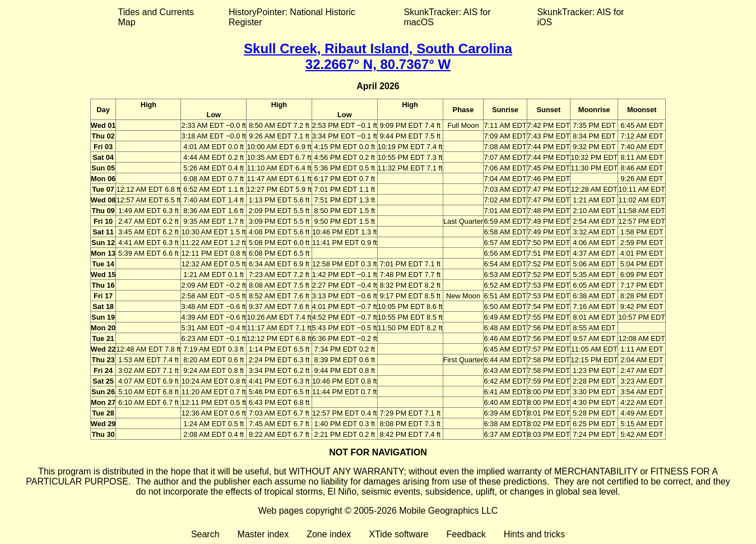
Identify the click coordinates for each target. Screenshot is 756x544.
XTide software (398, 534)
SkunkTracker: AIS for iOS (580, 17)
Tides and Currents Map (156, 17)
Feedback (466, 534)
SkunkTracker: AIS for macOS (447, 17)
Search (205, 534)
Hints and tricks (534, 534)
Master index (263, 534)
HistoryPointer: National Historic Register (292, 17)
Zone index (329, 534)
